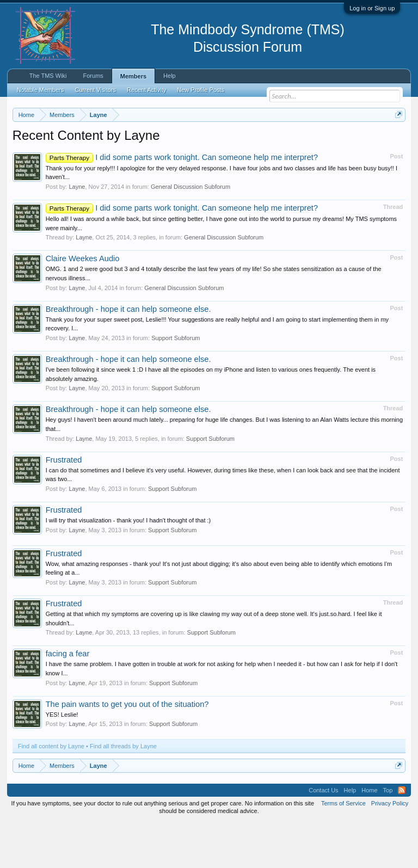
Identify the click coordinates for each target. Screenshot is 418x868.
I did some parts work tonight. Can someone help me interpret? (182, 202)
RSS (402, 835)
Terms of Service (343, 848)
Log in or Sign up (372, 8)
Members (133, 76)
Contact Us (323, 835)
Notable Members (41, 90)
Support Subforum (176, 383)
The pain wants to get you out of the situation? (127, 749)
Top (388, 835)
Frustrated (64, 504)
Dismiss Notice (397, 140)
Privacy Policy (390, 848)
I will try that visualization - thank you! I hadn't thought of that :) (128, 565)
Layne (77, 231)
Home (369, 835)
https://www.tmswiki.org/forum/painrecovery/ (168, 153)
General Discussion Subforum (190, 231)
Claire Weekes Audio (83, 304)
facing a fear (68, 699)
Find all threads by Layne (123, 791)
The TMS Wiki (48, 76)
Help (170, 76)
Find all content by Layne (51, 791)
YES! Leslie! (62, 759)
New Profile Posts (201, 90)
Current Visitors (96, 90)
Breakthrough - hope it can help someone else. (128, 354)
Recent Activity (146, 90)
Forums (93, 76)
